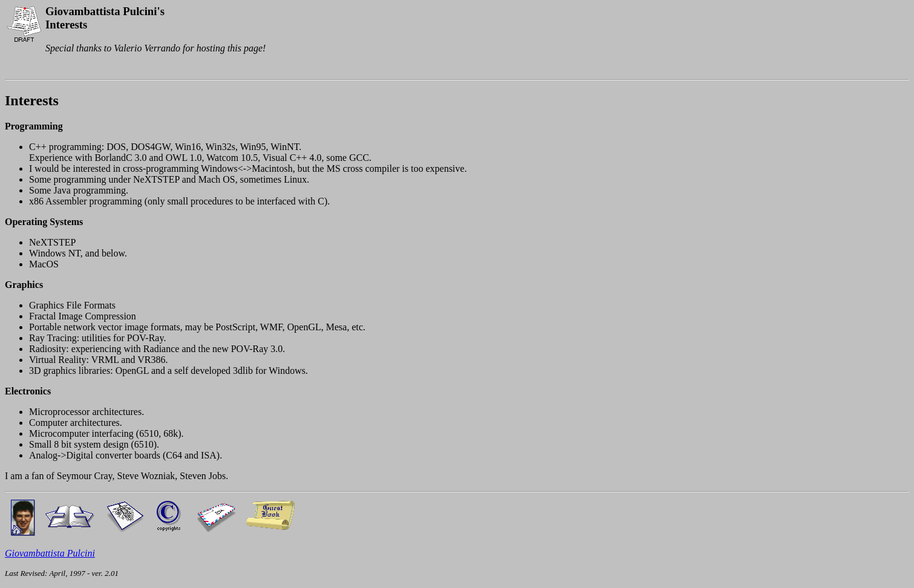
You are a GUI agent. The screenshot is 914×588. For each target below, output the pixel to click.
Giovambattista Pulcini (50, 553)
